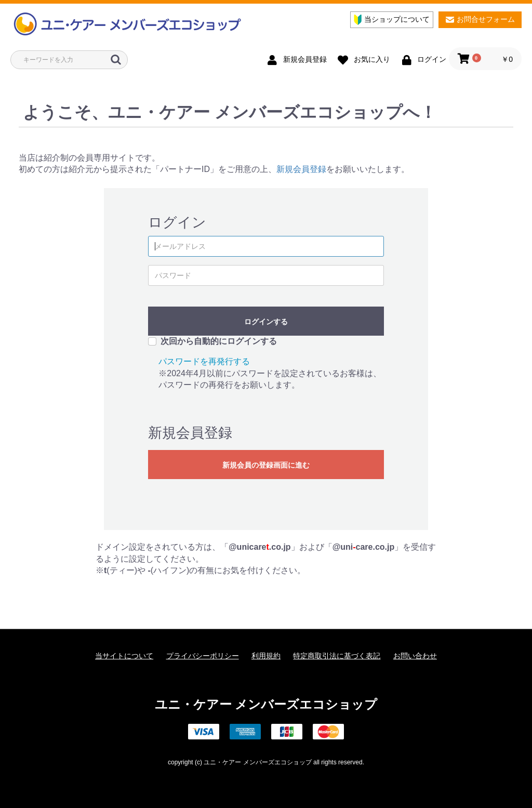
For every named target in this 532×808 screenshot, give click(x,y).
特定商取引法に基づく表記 (337, 656)
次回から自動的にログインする (219, 341)
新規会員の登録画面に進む (266, 465)
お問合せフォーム (480, 19)
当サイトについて (124, 656)
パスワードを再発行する (204, 361)
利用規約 (266, 656)
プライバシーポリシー (203, 656)
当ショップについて (392, 19)
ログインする (266, 322)
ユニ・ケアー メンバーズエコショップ (266, 704)
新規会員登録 (301, 169)
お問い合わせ (415, 656)
